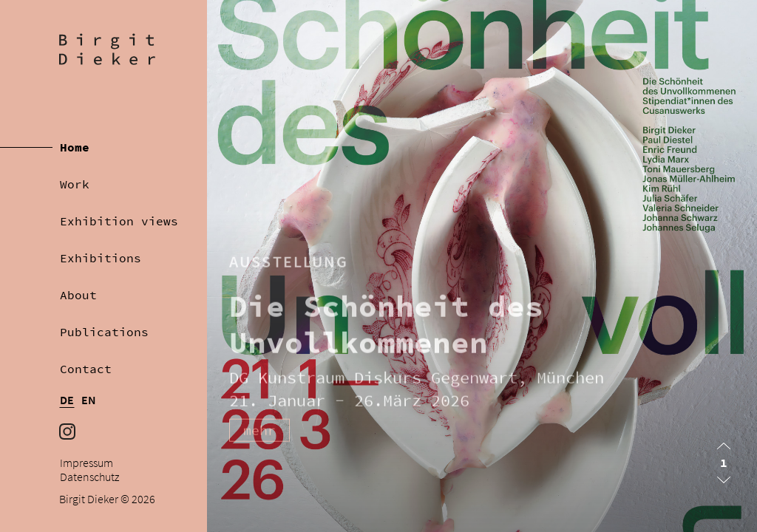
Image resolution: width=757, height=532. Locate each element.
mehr (259, 437)
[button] (724, 446)
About (78, 295)
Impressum (86, 463)
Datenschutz (89, 477)
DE (67, 400)
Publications (104, 332)
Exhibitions (101, 258)
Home (75, 147)
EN (89, 400)
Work (75, 184)
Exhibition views (119, 221)
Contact (86, 369)
